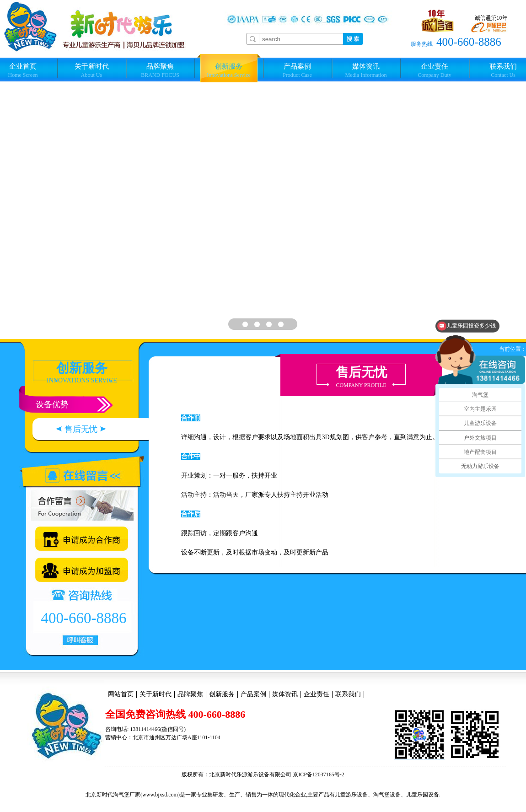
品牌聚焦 (160, 70)
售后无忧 (81, 429)
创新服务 (229, 70)
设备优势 (52, 404)
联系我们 (348, 694)
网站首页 (121, 694)
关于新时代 (92, 70)
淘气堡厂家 (127, 795)
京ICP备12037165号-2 (319, 774)
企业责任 (435, 70)
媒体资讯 (366, 70)
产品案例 (297, 70)
